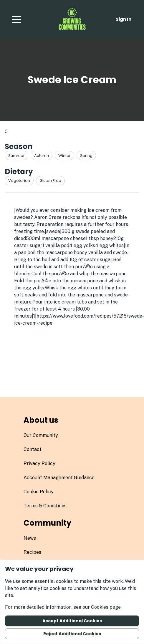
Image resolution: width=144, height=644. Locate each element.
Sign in (124, 19)
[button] (16, 19)
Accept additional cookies (72, 621)
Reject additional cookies (72, 634)
